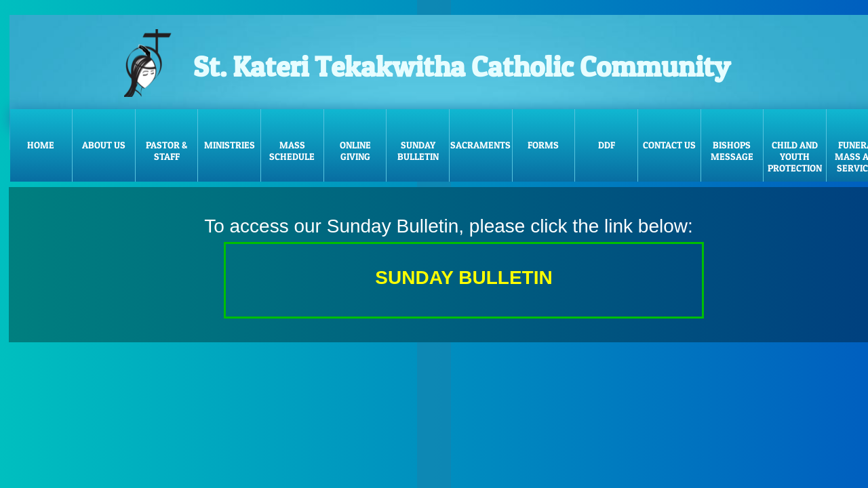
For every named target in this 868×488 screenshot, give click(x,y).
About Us (104, 145)
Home (41, 145)
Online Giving (355, 150)
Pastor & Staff (166, 150)
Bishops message (732, 150)
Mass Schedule (292, 150)
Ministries (230, 145)
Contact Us (669, 145)
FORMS (543, 145)
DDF (607, 145)
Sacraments (480, 145)
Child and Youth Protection (795, 156)
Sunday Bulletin (418, 150)
